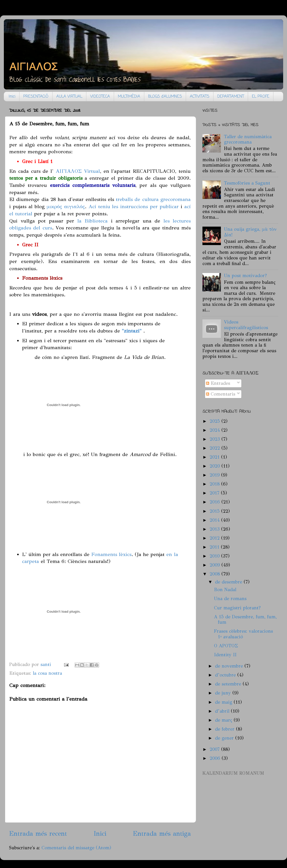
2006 (216, 758)
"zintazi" (131, 331)
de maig (224, 702)
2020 (216, 466)
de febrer (225, 729)
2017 (215, 493)
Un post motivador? (245, 276)
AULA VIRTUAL (69, 97)
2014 (215, 520)
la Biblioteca (93, 221)
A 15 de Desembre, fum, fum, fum (245, 620)
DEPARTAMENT (231, 97)
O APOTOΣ (226, 646)
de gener (225, 738)
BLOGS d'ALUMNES (165, 97)
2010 (215, 556)
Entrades (218, 383)
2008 (216, 574)
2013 (215, 529)
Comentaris (221, 394)
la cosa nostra (47, 673)
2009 (216, 565)
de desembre (229, 582)
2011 (215, 547)
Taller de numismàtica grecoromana (248, 139)
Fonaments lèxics (111, 554)
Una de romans (230, 599)
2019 (215, 475)
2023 (216, 439)
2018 (215, 484)
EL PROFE (261, 97)
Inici (12, 97)
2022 (216, 448)
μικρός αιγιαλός (66, 206)
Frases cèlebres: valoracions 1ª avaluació (243, 634)
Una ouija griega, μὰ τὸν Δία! (250, 232)
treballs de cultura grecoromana (153, 199)
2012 (215, 538)
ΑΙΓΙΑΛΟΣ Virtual (78, 171)
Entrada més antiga (162, 834)
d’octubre (226, 675)
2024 (216, 430)
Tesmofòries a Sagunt (247, 183)
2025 (216, 421)
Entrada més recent (38, 834)
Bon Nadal (225, 590)
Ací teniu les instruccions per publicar (134, 206)
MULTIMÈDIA (129, 97)
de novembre (230, 666)
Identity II (225, 655)
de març (224, 720)
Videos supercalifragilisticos (246, 325)
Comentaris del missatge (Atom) (76, 848)
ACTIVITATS (200, 97)
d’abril (223, 711)
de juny (224, 693)
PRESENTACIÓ (36, 97)
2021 (215, 457)
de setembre (229, 684)
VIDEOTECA (100, 97)
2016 (216, 502)
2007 (215, 749)
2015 (215, 511)
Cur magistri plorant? (237, 608)
